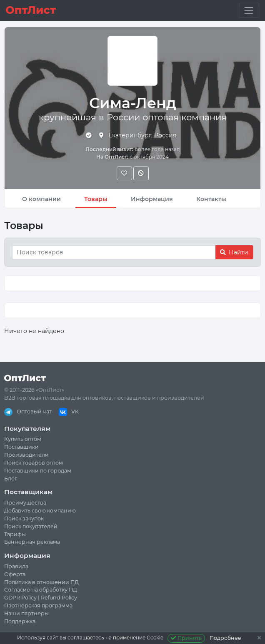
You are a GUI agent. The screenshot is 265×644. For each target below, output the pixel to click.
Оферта (15, 574)
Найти (234, 252)
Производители (26, 455)
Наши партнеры (26, 613)
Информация (152, 199)
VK (69, 412)
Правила (16, 566)
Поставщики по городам (38, 471)
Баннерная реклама (32, 542)
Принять (186, 638)
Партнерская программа (38, 605)
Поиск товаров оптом (34, 463)
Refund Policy (59, 598)
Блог (11, 479)
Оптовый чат (28, 412)
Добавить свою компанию (40, 511)
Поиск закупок (24, 518)
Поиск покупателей (31, 526)
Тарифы (15, 534)
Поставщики (21, 447)
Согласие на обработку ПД (41, 590)
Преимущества (25, 503)
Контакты (211, 199)
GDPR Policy (20, 598)
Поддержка (20, 621)
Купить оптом (23, 439)
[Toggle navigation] (249, 10)
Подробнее (225, 638)
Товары (96, 199)
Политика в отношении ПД (41, 582)
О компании (41, 199)
